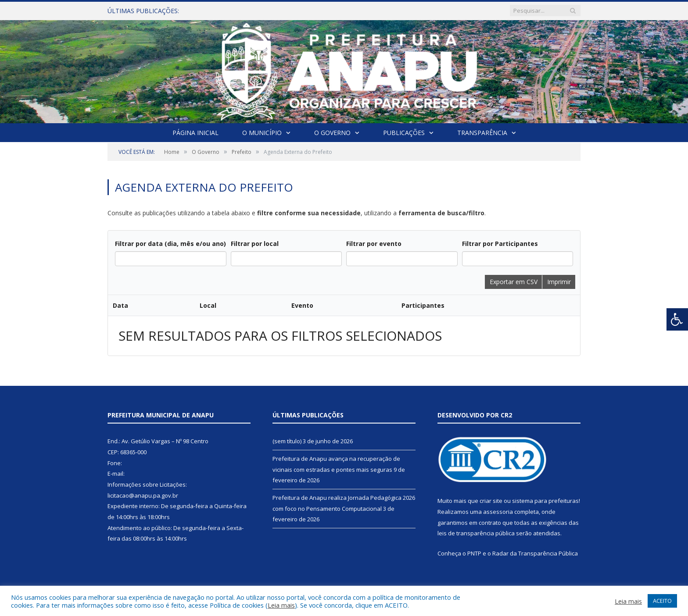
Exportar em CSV (514, 282)
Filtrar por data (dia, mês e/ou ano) (170, 244)
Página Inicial (195, 133)
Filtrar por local (255, 244)
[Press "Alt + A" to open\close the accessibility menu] (677, 319)
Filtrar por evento (374, 244)
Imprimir (559, 282)
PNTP (474, 553)
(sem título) (287, 441)
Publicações (404, 133)
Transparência (482, 133)
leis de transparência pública (476, 533)
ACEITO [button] (662, 601)
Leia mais (281, 605)
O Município (262, 133)
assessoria (498, 512)
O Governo (332, 133)
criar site (491, 501)
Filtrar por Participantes (500, 244)
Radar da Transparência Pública (535, 553)
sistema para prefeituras (545, 501)
